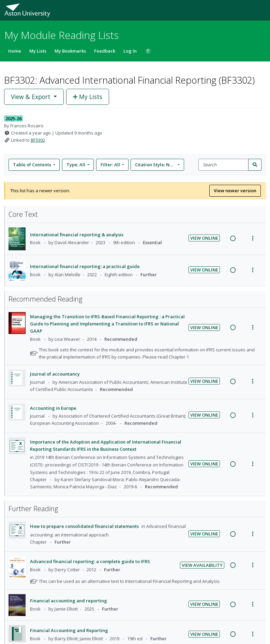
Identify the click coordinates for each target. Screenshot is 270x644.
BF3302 (38, 140)
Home (15, 51)
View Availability (202, 565)
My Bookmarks (70, 51)
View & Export (32, 97)
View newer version (235, 191)
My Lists (38, 51)
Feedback (105, 51)
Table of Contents (33, 165)
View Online (204, 238)
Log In (130, 51)
